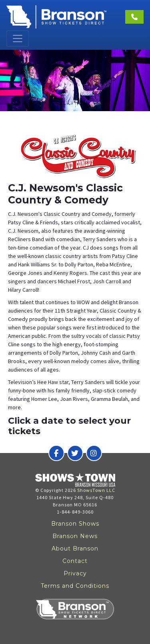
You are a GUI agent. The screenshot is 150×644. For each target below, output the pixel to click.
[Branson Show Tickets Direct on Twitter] (75, 453)
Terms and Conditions (75, 586)
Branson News (75, 536)
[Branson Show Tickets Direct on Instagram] (94, 453)
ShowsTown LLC (96, 490)
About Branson (75, 549)
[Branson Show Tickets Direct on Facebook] (56, 453)
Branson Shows (75, 524)
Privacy (75, 573)
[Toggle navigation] (18, 39)
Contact (75, 561)
